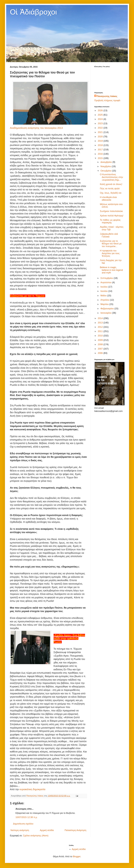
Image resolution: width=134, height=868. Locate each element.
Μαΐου (104, 296)
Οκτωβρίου (106, 171)
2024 (101, 119)
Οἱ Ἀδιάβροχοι (33, 12)
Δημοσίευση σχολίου (23, 824)
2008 (101, 344)
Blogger (77, 856)
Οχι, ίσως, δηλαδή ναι (111, 193)
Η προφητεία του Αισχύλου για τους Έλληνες (110, 253)
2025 (101, 115)
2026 (101, 110)
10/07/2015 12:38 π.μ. (27, 817)
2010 (101, 336)
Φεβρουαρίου (107, 309)
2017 (101, 150)
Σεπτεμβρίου (107, 278)
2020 (101, 137)
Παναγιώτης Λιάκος (107, 96)
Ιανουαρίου (106, 313)
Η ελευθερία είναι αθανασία (108, 199)
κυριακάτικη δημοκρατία (32, 789)
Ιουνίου (104, 291)
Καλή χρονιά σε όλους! (111, 184)
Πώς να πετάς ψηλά (110, 189)
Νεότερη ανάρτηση (20, 830)
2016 (101, 154)
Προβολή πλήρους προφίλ (107, 100)
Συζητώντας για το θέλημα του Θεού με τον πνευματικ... (111, 244)
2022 (101, 128)
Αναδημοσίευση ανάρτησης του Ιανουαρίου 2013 (36, 128)
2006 (101, 353)
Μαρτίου (105, 304)
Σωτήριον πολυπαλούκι (111, 211)
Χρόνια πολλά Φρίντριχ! (112, 216)
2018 (101, 145)
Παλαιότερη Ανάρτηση (75, 830)
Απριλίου (105, 300)
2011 (101, 331)
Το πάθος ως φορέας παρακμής (110, 221)
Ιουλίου (104, 287)
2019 (101, 141)
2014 (101, 318)
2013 (101, 323)
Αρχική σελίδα (47, 830)
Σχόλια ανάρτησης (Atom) (36, 836)
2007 (101, 349)
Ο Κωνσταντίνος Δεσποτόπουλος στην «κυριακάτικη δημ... (112, 177)
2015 (101, 158)
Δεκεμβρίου (106, 162)
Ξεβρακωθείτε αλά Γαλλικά (109, 235)
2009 (101, 340)
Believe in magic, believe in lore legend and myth (111, 270)
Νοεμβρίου (106, 166)
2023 (101, 123)
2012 (101, 327)
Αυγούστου (106, 282)
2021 (101, 132)
